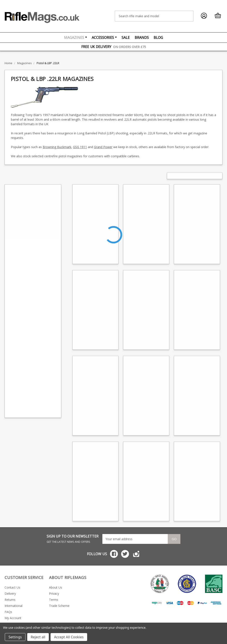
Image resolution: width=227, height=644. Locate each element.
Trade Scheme (59, 606)
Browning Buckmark (57, 147)
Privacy (54, 593)
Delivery (10, 593)
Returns (10, 600)
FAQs (8, 612)
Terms (54, 600)
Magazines (75, 38)
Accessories (104, 38)
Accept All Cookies (69, 637)
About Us (56, 587)
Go (174, 539)
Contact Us (12, 587)
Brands (142, 38)
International (14, 606)
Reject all (38, 637)
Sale (126, 38)
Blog (158, 38)
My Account (13, 618)
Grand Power (103, 147)
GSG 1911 (80, 147)
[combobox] (154, 16)
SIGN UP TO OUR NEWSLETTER (73, 539)
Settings (15, 637)
